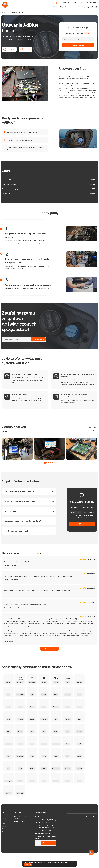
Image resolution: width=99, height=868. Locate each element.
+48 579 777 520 (76, 512)
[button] (45, 463)
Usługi (62, 7)
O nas (67, 7)
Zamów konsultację (78, 45)
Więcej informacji (63, 862)
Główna (56, 7)
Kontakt (78, 7)
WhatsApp (82, 524)
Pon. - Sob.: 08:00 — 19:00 (66, 3)
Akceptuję (28, 865)
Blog (84, 7)
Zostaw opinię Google (49, 649)
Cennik (72, 7)
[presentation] (90, 429)
